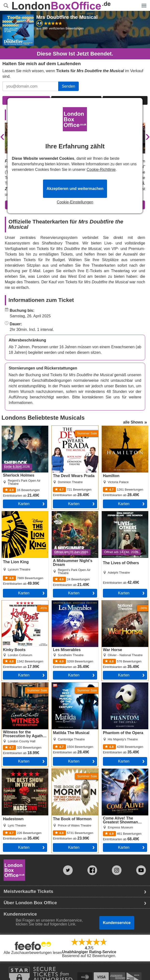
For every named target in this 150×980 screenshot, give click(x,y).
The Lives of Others (119, 513)
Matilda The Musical (69, 684)
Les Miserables (65, 602)
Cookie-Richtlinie (101, 170)
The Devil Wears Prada (72, 428)
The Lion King (14, 513)
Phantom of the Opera (121, 684)
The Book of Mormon (70, 771)
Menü (143, 3)
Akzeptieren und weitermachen (75, 189)
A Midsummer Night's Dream (70, 515)
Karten (24, 504)
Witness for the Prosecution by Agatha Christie (21, 688)
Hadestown (11, 771)
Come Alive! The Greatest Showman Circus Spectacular (124, 774)
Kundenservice (117, 923)
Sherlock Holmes (16, 428)
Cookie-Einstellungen (75, 202)
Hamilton (109, 428)
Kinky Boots (12, 602)
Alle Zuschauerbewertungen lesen (33, 953)
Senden (68, 86)
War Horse (111, 602)
